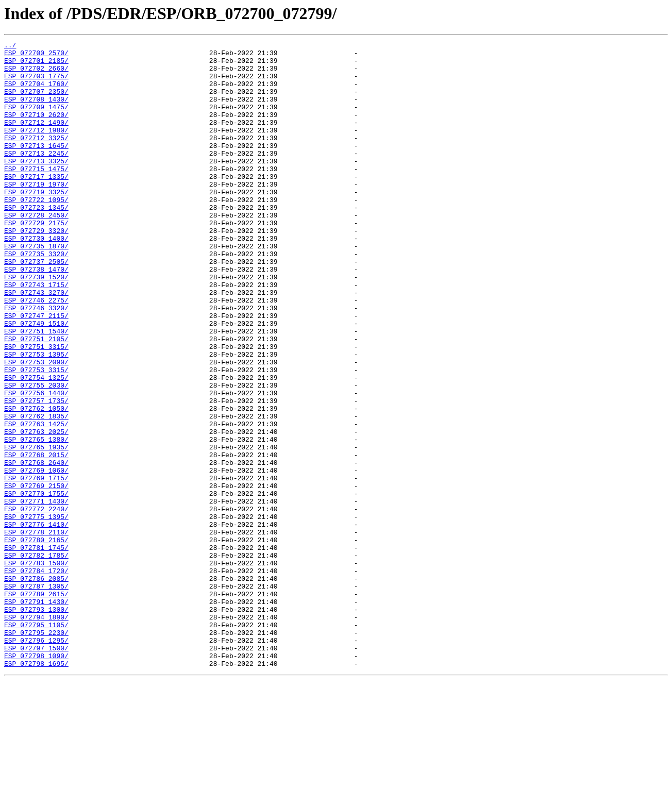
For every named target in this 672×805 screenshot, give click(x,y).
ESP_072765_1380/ (36, 519)
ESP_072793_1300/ (36, 724)
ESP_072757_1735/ (36, 473)
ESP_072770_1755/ (36, 584)
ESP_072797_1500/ (36, 770)
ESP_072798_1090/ (36, 779)
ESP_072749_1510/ (36, 380)
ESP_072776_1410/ (36, 622)
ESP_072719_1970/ (36, 213)
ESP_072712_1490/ (36, 139)
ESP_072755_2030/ (36, 455)
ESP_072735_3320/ (36, 297)
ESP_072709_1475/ (36, 121)
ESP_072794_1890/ (36, 733)
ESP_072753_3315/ (36, 436)
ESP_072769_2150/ (36, 575)
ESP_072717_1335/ (36, 204)
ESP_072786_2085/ (36, 686)
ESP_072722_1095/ (36, 232)
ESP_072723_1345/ (36, 241)
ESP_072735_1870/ (36, 288)
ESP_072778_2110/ (36, 631)
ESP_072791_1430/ (36, 714)
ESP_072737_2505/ (36, 306)
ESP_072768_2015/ (36, 538)
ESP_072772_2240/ (36, 603)
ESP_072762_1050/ (36, 482)
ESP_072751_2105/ (36, 399)
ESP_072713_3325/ (36, 186)
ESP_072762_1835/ (36, 492)
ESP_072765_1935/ (36, 529)
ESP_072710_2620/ (36, 130)
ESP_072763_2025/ (36, 510)
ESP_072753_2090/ (36, 427)
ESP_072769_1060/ (36, 557)
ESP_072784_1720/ (36, 677)
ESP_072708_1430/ (36, 111)
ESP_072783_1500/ (36, 668)
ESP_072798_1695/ (36, 789)
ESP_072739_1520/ (36, 325)
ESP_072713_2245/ (36, 176)
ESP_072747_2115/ (36, 371)
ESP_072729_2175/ (36, 260)
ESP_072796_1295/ (36, 761)
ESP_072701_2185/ (36, 65)
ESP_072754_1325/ (36, 445)
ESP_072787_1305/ (36, 696)
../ (10, 46)
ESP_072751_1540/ (36, 390)
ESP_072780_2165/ (36, 640)
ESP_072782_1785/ (36, 659)
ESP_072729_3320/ (36, 269)
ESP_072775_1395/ (36, 612)
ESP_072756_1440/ (36, 464)
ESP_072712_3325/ (36, 158)
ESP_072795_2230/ (36, 751)
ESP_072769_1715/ (36, 566)
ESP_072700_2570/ (36, 56)
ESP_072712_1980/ (36, 148)
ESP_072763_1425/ (36, 501)
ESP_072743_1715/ (36, 334)
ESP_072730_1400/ (36, 278)
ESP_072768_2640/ (36, 547)
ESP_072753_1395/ (36, 417)
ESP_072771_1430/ (36, 594)
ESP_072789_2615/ (36, 705)
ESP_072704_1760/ (36, 93)
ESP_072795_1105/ (36, 742)
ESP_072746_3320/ (36, 362)
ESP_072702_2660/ (36, 74)
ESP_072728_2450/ (36, 250)
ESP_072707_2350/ (36, 102)
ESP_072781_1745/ (36, 649)
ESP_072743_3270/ (36, 343)
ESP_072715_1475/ (36, 195)
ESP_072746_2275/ (36, 353)
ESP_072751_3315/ (36, 408)
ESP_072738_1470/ (36, 315)
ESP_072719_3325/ (36, 223)
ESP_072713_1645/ (36, 167)
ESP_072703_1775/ (36, 83)
